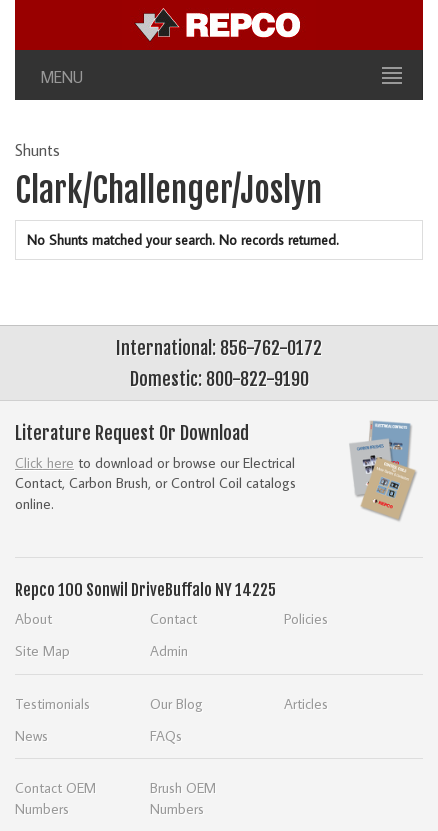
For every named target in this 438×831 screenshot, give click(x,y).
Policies (306, 618)
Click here (44, 462)
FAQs (166, 735)
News (31, 735)
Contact (173, 618)
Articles (306, 703)
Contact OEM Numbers (55, 797)
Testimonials (52, 703)
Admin (169, 650)
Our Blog (176, 703)
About (33, 618)
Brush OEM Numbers (183, 797)
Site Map (42, 650)
